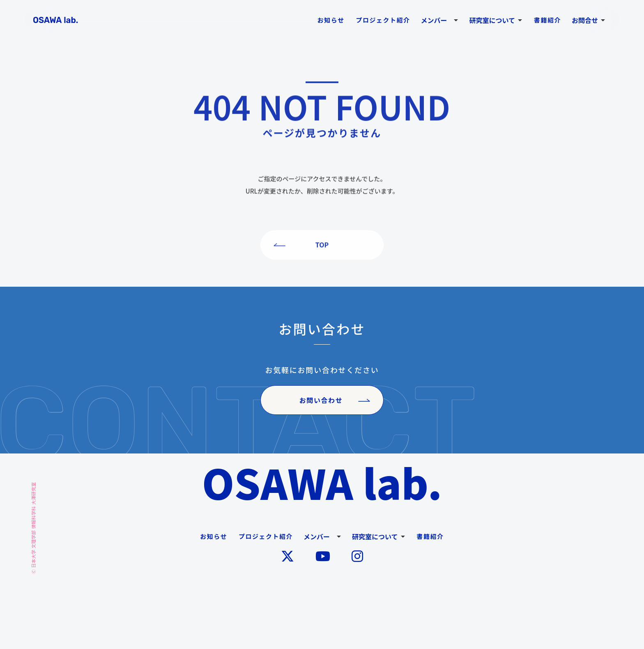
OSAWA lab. (322, 482)
